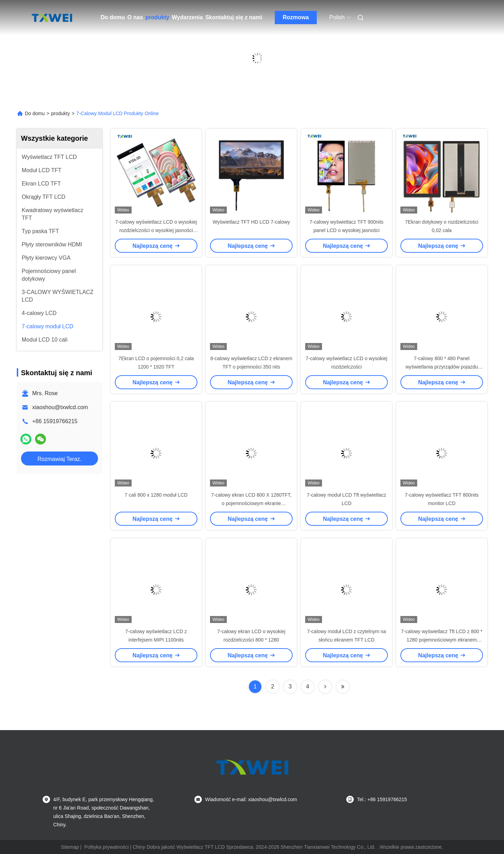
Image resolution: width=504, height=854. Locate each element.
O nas (135, 17)
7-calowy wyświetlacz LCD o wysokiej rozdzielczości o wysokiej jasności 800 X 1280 (156, 230)
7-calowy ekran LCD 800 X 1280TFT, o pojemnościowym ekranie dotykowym (251, 503)
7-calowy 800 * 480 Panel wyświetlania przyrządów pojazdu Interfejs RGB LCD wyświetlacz (442, 367)
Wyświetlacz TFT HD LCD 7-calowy (251, 222)
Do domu (113, 17)
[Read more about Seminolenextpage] (325, 687)
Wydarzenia (187, 17)
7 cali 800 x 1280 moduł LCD (156, 495)
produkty (157, 17)
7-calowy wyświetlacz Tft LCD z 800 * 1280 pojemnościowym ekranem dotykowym (442, 640)
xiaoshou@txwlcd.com (60, 407)
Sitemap (70, 847)
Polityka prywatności (107, 847)
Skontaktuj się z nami (234, 17)
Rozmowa (296, 17)
